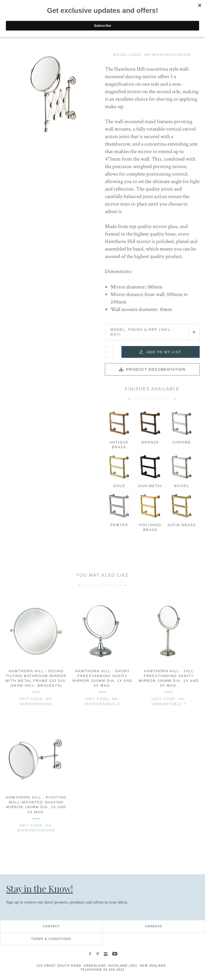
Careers (154, 926)
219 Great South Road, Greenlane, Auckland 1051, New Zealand (101, 966)
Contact (51, 926)
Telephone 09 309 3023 (102, 970)
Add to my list (164, 352)
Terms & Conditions (51, 939)
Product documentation (156, 369)
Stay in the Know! (40, 888)
